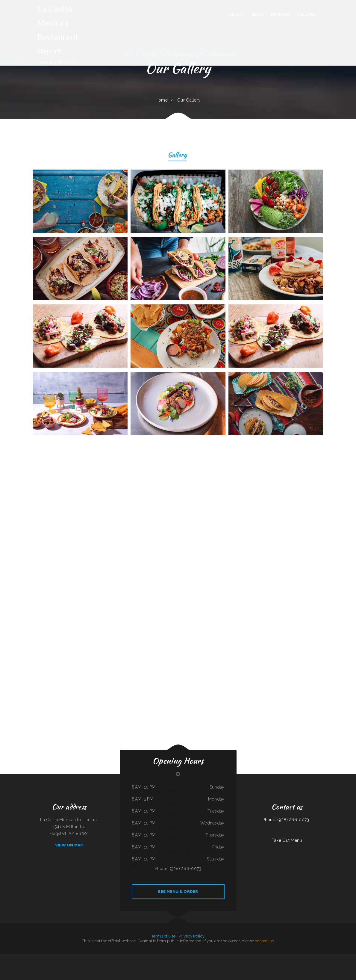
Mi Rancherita (94, 958)
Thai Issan (331, 958)
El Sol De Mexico (245, 958)
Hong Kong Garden (125, 958)
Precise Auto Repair (109, 958)
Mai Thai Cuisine (350, 958)
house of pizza (184, 964)
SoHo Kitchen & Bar (337, 958)
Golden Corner (191, 958)
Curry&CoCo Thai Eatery (183, 958)
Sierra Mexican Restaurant (221, 958)
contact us (264, 941)
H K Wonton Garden (253, 958)
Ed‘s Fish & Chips (20, 958)
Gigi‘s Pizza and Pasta (87, 958)
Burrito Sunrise (167, 958)
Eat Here (131, 958)
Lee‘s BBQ (276, 958)
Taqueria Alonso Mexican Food (284, 958)
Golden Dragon (161, 958)
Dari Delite (155, 958)
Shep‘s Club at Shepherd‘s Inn (68, 958)
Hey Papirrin (216, 964)
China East (168, 964)
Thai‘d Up (150, 958)
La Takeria (2, 958)
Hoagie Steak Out (223, 964)
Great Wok (260, 958)
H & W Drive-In (230, 958)
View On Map (69, 845)
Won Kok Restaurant (101, 958)
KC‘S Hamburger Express (176, 964)
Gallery (177, 156)
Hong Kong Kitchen (300, 958)
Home (162, 100)
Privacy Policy (191, 936)
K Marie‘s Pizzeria (307, 958)
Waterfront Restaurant (192, 964)
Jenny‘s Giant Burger (78, 958)
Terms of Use (163, 936)
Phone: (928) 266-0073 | (287, 820)
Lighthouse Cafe (210, 964)
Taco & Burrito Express (28, 958)
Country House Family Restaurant (47, 958)
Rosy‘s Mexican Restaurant (202, 964)
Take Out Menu (287, 840)
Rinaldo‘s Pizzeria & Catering (233, 964)
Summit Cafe (145, 958)
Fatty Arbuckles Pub (138, 958)
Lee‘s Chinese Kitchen (117, 958)
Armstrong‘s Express (174, 958)
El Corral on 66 (36, 958)
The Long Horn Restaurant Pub (210, 958)
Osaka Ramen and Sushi (315, 958)
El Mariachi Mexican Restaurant (11, 958)
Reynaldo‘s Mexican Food (199, 958)
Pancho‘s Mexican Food (58, 958)
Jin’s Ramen (323, 958)
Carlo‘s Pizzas (163, 964)
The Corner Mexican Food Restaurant (132, 964)
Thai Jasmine (344, 958)
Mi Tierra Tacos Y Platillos (155, 964)
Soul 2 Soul (293, 958)
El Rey (327, 958)
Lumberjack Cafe (238, 958)
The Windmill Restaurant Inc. (268, 958)
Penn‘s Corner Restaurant (144, 964)
